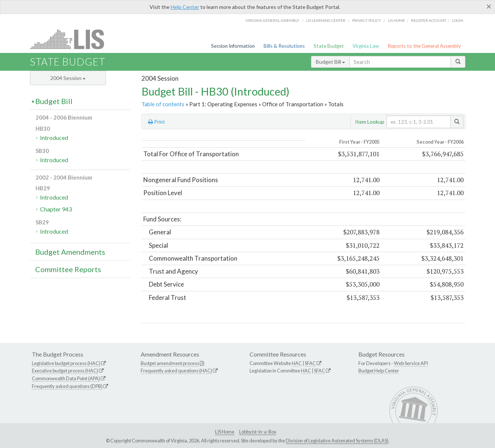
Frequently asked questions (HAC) (176, 371)
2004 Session (68, 78)
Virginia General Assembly (272, 20)
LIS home (397, 20)
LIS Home (225, 432)
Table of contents (163, 104)
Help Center (185, 7)
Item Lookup (370, 122)
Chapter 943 (56, 209)
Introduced (54, 138)
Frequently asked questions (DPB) (67, 386)
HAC (297, 363)
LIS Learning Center (326, 20)
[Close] (489, 6)
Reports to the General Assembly (424, 46)
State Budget (329, 46)
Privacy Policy (367, 20)
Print (157, 122)
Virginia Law (366, 46)
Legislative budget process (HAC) (66, 363)
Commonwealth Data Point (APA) (66, 378)
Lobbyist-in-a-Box (258, 432)
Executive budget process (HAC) (65, 371)
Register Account (429, 20)
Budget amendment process (170, 363)
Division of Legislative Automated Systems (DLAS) (337, 441)
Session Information (233, 46)
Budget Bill (330, 62)
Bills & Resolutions (284, 46)
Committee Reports (68, 269)
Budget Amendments (70, 252)
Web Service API (411, 363)
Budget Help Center (379, 371)
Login (458, 20)
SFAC (310, 363)
